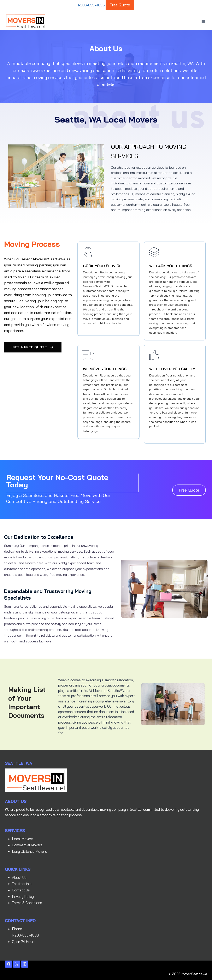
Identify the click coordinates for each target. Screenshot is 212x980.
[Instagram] (25, 964)
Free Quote (120, 5)
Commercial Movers (27, 845)
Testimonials (22, 883)
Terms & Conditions (27, 902)
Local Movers (23, 839)
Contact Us (21, 890)
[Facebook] (8, 964)
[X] (17, 964)
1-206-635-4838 (91, 5)
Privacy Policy (23, 896)
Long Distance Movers (30, 851)
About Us (19, 877)
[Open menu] (203, 21)
